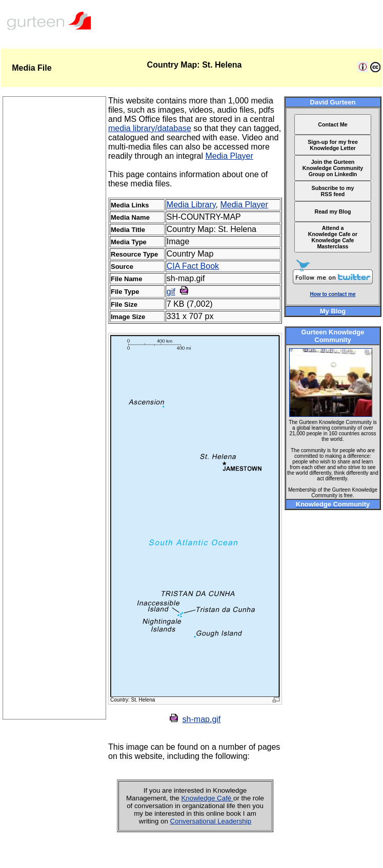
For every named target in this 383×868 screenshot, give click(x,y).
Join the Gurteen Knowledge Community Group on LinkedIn (333, 168)
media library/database (150, 128)
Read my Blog (332, 211)
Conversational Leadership (211, 821)
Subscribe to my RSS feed (333, 191)
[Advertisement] (54, 565)
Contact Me (332, 124)
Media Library (191, 205)
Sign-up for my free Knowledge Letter (333, 145)
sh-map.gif (202, 719)
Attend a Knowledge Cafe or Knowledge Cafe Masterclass (333, 237)
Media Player (229, 156)
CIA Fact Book (193, 266)
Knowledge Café (207, 798)
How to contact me (333, 294)
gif (171, 292)
